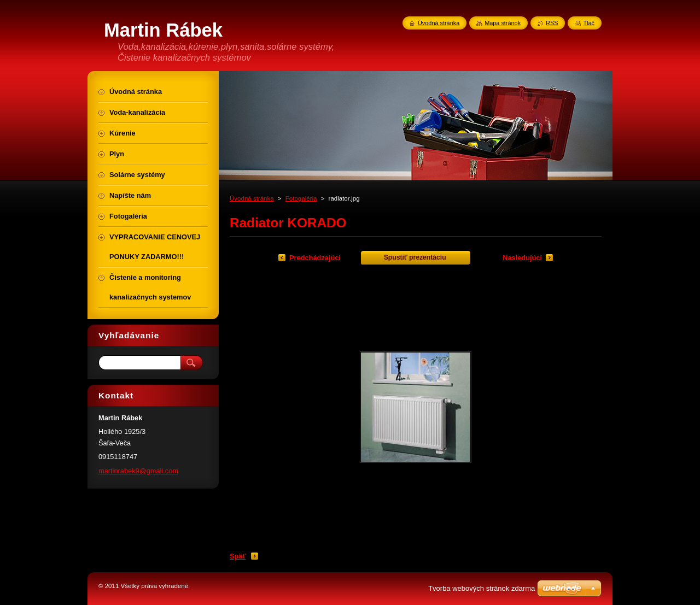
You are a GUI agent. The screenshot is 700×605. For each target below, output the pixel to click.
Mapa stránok (503, 23)
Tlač (589, 23)
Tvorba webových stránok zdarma (482, 588)
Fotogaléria (301, 198)
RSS (552, 23)
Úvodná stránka (252, 198)
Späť (238, 556)
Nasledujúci (522, 258)
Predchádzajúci (315, 258)
